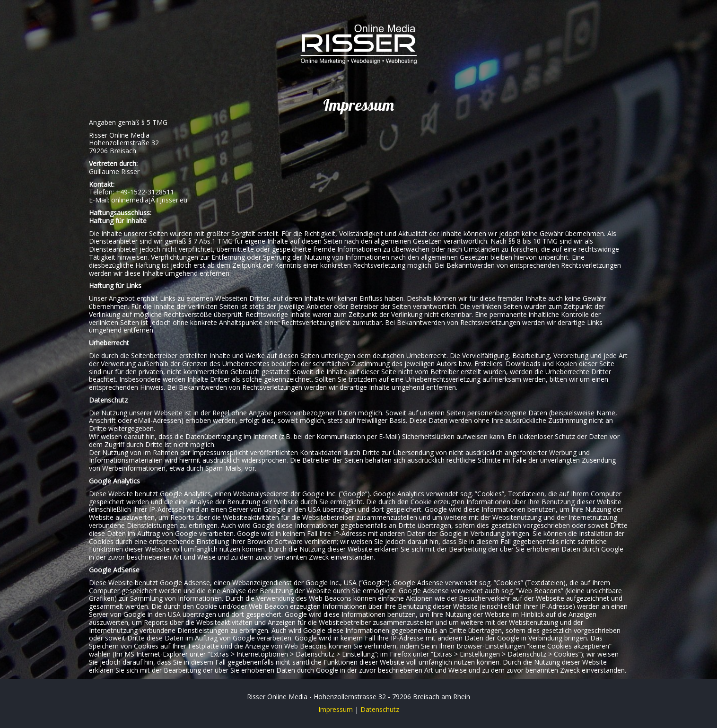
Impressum (336, 709)
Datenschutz (380, 709)
